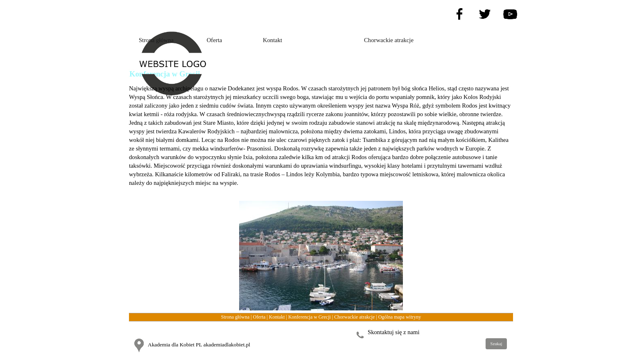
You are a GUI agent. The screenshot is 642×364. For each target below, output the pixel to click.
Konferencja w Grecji (310, 317)
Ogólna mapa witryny (400, 317)
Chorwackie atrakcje (354, 317)
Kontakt (277, 317)
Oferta (259, 317)
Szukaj (496, 344)
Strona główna (235, 317)
